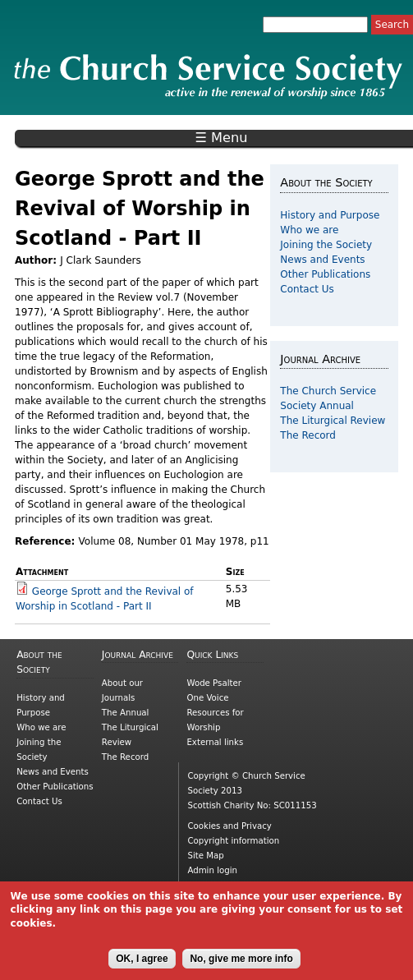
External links (215, 742)
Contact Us (307, 289)
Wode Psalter (213, 683)
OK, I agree (142, 966)
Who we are (309, 230)
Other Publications (325, 274)
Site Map (205, 856)
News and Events (322, 260)
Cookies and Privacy (229, 826)
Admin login (212, 870)
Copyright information (233, 841)
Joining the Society (326, 245)
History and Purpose (330, 215)
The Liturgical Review (333, 421)
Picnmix (236, 885)
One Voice (207, 698)
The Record (308, 435)
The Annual (126, 713)
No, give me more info (241, 966)
